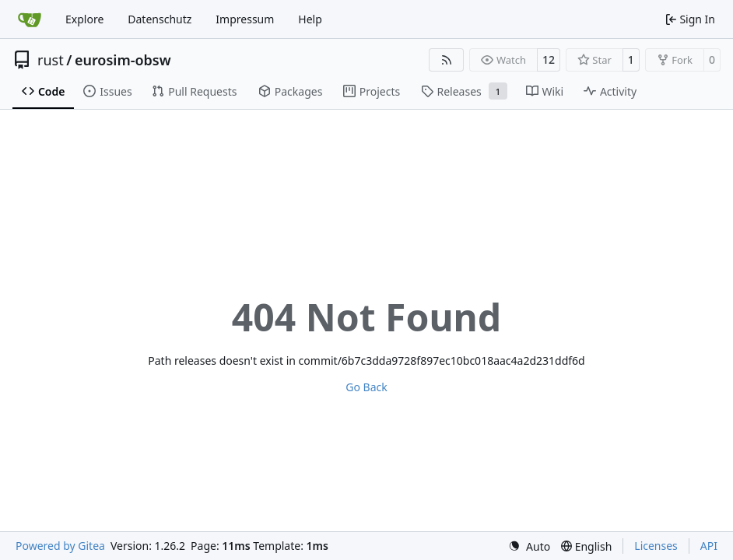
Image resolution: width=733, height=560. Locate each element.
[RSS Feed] (447, 60)
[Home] (30, 19)
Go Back (366, 387)
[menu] (529, 546)
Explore (84, 19)
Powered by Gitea (60, 546)
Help (310, 19)
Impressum (245, 19)
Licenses (656, 546)
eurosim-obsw (123, 60)
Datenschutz (160, 19)
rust (51, 60)
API (709, 546)
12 (549, 59)
